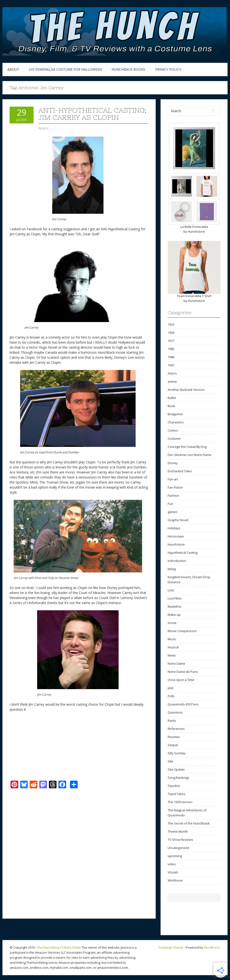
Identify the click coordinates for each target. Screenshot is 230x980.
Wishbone (175, 880)
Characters (176, 422)
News (172, 655)
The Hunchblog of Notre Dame (59, 947)
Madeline (175, 606)
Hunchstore (196, 231)
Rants (172, 721)
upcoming (175, 856)
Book (171, 406)
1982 (171, 349)
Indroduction (177, 561)
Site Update (176, 769)
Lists (171, 590)
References (176, 729)
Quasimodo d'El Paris (183, 704)
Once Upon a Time (181, 680)
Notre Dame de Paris (183, 672)
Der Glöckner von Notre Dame (190, 455)
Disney (173, 463)
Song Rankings (178, 778)
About (13, 69)
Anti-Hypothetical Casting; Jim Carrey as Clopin (92, 114)
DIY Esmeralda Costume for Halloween (65, 69)
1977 (171, 341)
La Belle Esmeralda (194, 227)
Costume (174, 438)
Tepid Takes (177, 794)
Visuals (173, 872)
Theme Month (178, 831)
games (173, 512)
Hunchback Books (128, 69)
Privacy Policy (168, 69)
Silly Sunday (177, 753)
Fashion (173, 496)
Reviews (174, 737)
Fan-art (173, 479)
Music (172, 639)
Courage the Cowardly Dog (187, 447)
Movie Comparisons (182, 631)
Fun (170, 504)
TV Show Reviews (180, 840)
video (172, 864)
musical (173, 647)
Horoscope (176, 536)
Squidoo (174, 786)
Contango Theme (171, 947)
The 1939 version (180, 802)
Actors (172, 373)
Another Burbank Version (186, 390)
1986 (171, 357)
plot (170, 688)
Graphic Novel (178, 520)
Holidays (174, 528)
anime (172, 381)
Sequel (173, 745)
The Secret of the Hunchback (189, 823)
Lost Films (175, 598)
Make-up (174, 615)
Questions (175, 712)
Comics (173, 430)
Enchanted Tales (180, 471)
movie (172, 623)
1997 (171, 365)
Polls (171, 696)
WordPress (212, 947)
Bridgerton (175, 414)
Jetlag (172, 569)
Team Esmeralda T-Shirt (194, 296)
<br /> (24, 746)
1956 (171, 333)
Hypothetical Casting (183, 553)
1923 (171, 324)
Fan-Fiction (175, 487)
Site (170, 761)
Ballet (172, 398)
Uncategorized (178, 848)
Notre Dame (176, 663)
